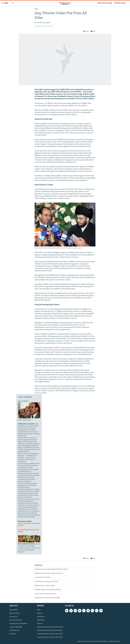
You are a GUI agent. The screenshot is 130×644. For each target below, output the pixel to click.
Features (40, 613)
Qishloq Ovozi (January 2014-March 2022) (50, 627)
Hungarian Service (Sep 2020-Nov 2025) (50, 637)
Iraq (36, 9)
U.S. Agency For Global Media (18, 624)
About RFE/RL (14, 610)
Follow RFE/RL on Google (105, 3)
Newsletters (41, 617)
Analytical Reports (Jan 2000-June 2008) (50, 634)
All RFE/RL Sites (14, 630)
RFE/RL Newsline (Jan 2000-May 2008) (50, 630)
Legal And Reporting (16, 627)
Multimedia (41, 620)
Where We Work (14, 613)
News (39, 610)
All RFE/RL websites (120, 3)
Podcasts (40, 624)
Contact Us (13, 634)
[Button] (86, 31)
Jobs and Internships (16, 620)
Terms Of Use (14, 617)
